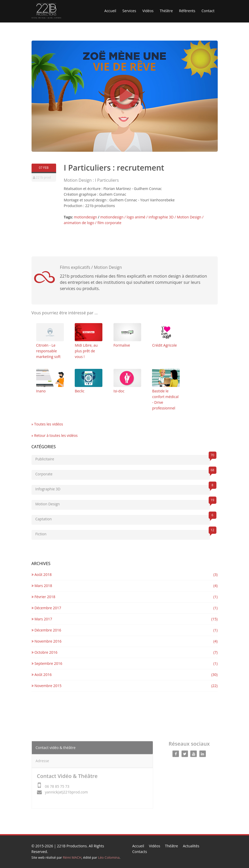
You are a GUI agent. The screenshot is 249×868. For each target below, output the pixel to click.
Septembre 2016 (47, 663)
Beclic (89, 381)
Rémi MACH (72, 857)
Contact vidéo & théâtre (56, 745)
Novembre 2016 (47, 641)
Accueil (110, 11)
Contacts (140, 852)
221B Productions (72, 846)
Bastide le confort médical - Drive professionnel (166, 390)
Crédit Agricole (166, 335)
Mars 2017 (42, 619)
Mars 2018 (42, 586)
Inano (50, 381)
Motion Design (123, 503)
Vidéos (148, 11)
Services (129, 11)
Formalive (127, 335)
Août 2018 (42, 574)
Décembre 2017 (46, 608)
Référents (187, 11)
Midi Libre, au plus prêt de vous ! (89, 341)
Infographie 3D (123, 488)
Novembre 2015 (47, 686)
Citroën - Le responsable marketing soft (50, 341)
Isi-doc (127, 381)
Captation (123, 518)
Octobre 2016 (44, 652)
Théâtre (166, 11)
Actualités (191, 846)
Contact (208, 11)
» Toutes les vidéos (47, 424)
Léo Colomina (109, 857)
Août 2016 (42, 675)
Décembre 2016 (46, 630)
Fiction (123, 533)
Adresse (42, 758)
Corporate (123, 473)
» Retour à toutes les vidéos (55, 435)
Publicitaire (123, 458)
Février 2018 (43, 597)
